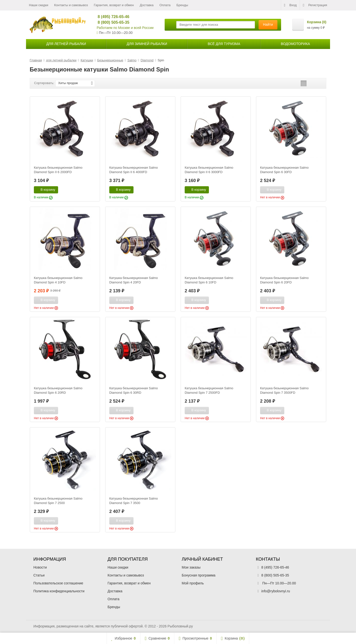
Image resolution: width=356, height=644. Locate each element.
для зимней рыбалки (147, 44)
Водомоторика (295, 44)
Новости (40, 567)
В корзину (45, 189)
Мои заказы (191, 567)
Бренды (182, 5)
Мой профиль (193, 583)
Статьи (39, 575)
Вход (290, 5)
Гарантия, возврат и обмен (114, 5)
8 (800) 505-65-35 (111, 22)
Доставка (147, 5)
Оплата (165, 5)
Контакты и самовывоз (71, 5)
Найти (268, 24)
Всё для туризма (224, 44)
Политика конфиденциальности (59, 591)
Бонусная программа (199, 575)
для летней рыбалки (66, 44)
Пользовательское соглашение (58, 583)
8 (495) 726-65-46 (111, 17)
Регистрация (315, 5)
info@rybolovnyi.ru (276, 591)
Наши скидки (39, 5)
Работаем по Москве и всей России (125, 28)
